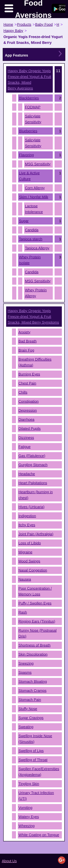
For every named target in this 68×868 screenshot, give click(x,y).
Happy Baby (13, 31)
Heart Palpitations (33, 483)
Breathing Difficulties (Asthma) (35, 362)
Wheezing (27, 826)
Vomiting (25, 808)
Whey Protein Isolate (30, 260)
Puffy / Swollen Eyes (35, 603)
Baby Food (44, 24)
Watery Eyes (29, 817)
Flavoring (26, 155)
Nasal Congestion (33, 570)
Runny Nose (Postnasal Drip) (38, 633)
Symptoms (33, 317)
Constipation (29, 401)
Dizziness (26, 438)
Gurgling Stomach (33, 465)
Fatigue (25, 447)
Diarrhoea (26, 420)
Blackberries (29, 98)
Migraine (25, 552)
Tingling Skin (29, 784)
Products (24, 24)
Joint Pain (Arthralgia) (36, 534)
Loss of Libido (30, 543)
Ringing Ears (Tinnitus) (37, 621)
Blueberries (28, 131)
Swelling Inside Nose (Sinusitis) (35, 739)
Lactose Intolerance (34, 209)
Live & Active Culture (29, 176)
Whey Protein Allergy (36, 293)
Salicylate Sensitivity (33, 119)
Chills (23, 392)
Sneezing (26, 663)
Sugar (24, 221)
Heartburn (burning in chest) (36, 495)
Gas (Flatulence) (32, 456)
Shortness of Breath (35, 645)
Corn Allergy (35, 188)
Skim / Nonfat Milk (33, 197)
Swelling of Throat (33, 760)
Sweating (26, 727)
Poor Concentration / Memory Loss (35, 591)
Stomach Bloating (33, 682)
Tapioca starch (31, 239)
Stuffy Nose (28, 709)
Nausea (25, 579)
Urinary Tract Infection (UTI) (36, 796)
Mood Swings (29, 561)
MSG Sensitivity (38, 164)
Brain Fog (26, 350)
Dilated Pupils (30, 429)
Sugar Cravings (31, 718)
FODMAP (33, 107)
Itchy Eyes (27, 525)
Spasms (25, 672)
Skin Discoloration (33, 654)
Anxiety (24, 332)
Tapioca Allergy (37, 248)
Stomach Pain (30, 700)
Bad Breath (28, 341)
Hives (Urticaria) (31, 507)
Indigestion (27, 516)
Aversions (29, 80)
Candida (32, 230)
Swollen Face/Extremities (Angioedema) (39, 772)
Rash (23, 612)
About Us (9, 861)
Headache (27, 474)
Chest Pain (27, 383)
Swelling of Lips (31, 751)
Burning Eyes (29, 374)
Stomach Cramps (33, 691)
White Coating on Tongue (39, 835)
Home (8, 24)
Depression (28, 410)
